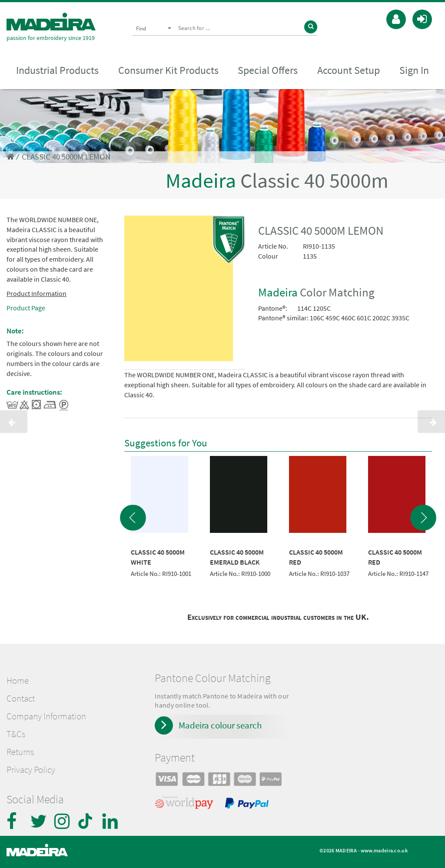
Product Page (26, 308)
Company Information (46, 716)
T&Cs (16, 734)
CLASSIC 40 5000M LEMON (66, 157)
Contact (21, 698)
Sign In (414, 70)
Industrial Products (57, 70)
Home (18, 681)
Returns (20, 752)
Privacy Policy (31, 770)
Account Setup (349, 70)
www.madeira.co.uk (384, 850)
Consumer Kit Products (168, 70)
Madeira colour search (220, 725)
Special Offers (268, 70)
